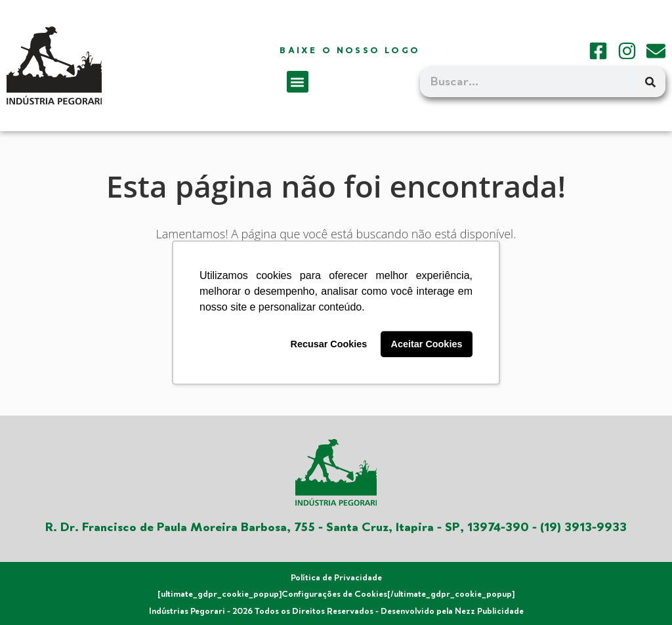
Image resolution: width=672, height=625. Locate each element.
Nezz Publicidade (489, 611)
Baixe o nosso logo (350, 51)
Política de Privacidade (336, 578)
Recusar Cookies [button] (329, 344)
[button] (298, 82)
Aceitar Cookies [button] (427, 344)
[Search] (650, 82)
